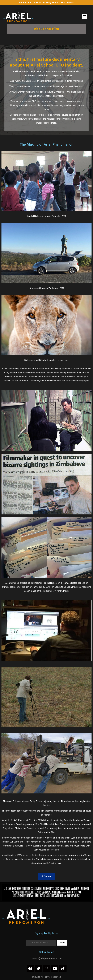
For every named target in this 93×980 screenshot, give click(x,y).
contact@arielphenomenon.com (47, 958)
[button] (84, 16)
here (66, 360)
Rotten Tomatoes (40, 855)
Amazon (10, 859)
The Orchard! (53, 850)
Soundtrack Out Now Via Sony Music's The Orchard (47, 3)
